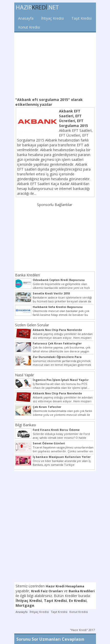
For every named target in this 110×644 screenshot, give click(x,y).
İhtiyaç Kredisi (52, 18)
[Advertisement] (55, 64)
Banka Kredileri (27, 275)
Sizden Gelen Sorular (32, 325)
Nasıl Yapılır (25, 375)
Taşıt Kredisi (82, 18)
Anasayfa (26, 18)
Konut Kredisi (29, 27)
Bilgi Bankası (26, 425)
